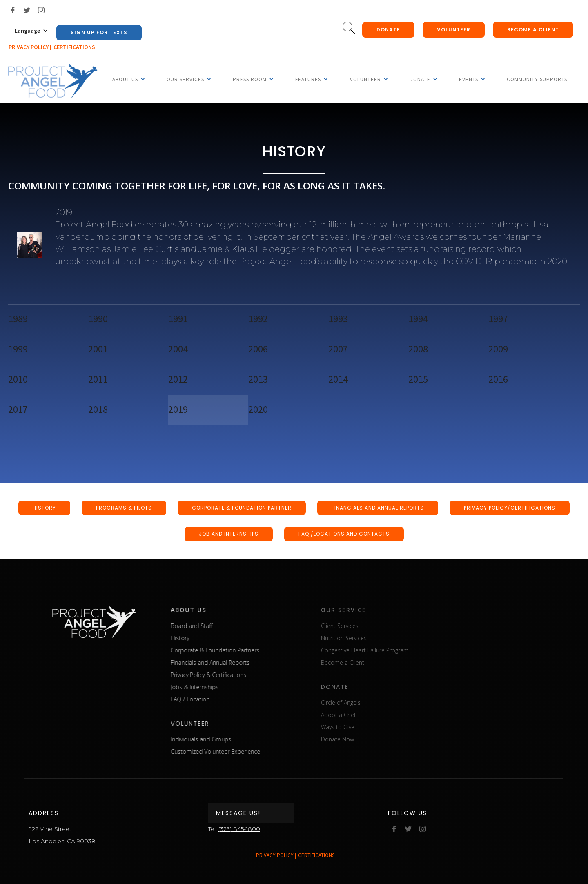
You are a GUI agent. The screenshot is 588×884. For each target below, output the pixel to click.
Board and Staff (204, 626)
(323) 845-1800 (239, 829)
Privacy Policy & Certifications (221, 675)
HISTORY (44, 508)
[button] (31, 31)
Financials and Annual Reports (222, 662)
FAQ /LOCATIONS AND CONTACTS (344, 534)
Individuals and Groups (213, 739)
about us (201, 610)
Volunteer (454, 30)
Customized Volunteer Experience (228, 752)
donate (388, 30)
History (192, 638)
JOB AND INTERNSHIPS (229, 534)
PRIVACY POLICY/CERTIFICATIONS (510, 508)
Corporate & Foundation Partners (227, 650)
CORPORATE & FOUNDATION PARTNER (242, 508)
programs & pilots (124, 508)
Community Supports (537, 79)
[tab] (48, 320)
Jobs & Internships (207, 687)
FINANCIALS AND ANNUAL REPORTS (378, 508)
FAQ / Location (202, 699)
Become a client (533, 30)
